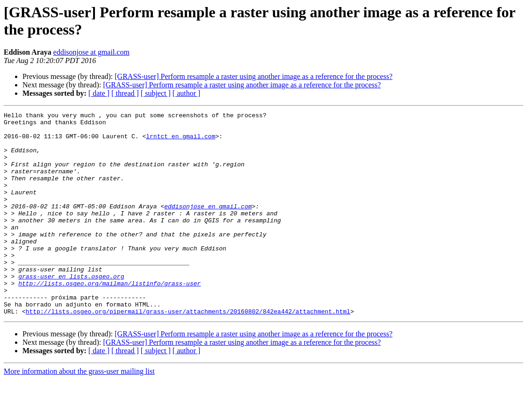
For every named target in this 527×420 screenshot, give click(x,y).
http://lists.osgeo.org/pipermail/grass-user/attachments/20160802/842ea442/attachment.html (188, 352)
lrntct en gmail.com (180, 142)
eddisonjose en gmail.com (208, 226)
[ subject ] (156, 93)
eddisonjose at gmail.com (91, 52)
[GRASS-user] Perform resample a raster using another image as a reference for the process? (253, 76)
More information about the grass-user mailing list (79, 412)
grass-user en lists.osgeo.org (71, 310)
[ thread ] (125, 93)
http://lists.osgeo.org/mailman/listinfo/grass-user (109, 318)
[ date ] (99, 93)
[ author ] (187, 93)
